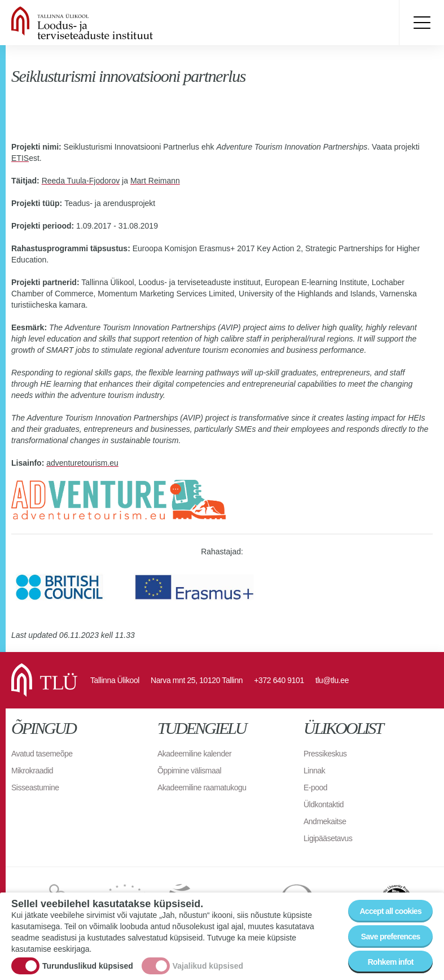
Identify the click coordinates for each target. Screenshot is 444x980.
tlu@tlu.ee (332, 680)
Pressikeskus (325, 754)
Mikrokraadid (32, 771)
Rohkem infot (391, 962)
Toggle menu (421, 23)
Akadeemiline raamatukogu (202, 788)
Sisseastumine (35, 788)
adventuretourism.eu (82, 463)
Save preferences (391, 937)
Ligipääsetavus (328, 838)
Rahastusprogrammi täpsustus (69, 248)
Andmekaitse (325, 821)
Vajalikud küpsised (208, 966)
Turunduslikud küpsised (88, 966)
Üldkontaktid (324, 804)
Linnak (314, 771)
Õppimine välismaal (189, 771)
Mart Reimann (155, 181)
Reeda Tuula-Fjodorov (81, 181)
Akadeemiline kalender (194, 754)
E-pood (315, 788)
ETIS (20, 158)
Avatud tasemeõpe (42, 754)
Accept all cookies (390, 911)
